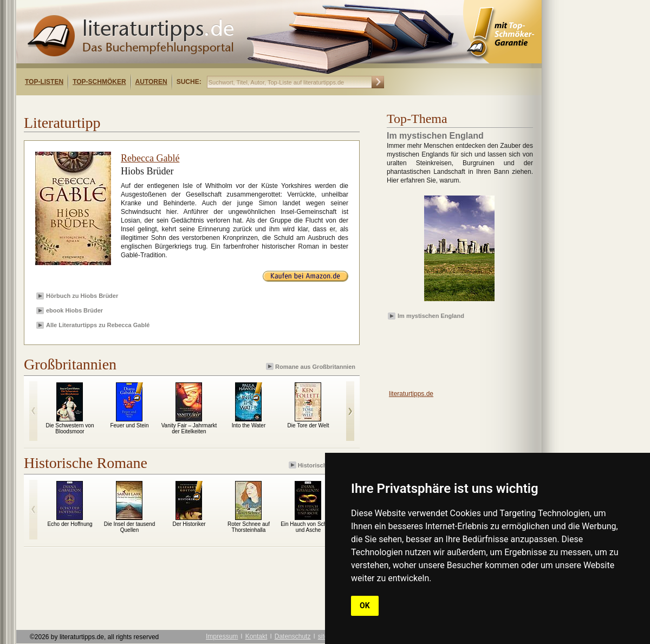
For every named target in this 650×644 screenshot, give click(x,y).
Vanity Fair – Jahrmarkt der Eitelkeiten (189, 428)
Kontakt (256, 636)
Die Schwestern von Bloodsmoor (70, 428)
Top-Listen (44, 82)
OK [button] (365, 606)
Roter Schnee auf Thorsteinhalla (249, 527)
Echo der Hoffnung (70, 524)
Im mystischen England (431, 316)
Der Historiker (189, 524)
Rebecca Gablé (150, 158)
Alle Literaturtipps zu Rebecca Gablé (98, 325)
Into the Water (249, 425)
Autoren (151, 82)
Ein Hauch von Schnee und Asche (308, 527)
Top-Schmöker (99, 82)
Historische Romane (323, 465)
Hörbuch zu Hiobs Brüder (82, 296)
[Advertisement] (156, 105)
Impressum (222, 636)
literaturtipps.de (411, 394)
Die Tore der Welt (308, 425)
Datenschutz (293, 636)
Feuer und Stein (129, 425)
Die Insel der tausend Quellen (130, 527)
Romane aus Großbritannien (311, 366)
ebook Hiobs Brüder (74, 310)
